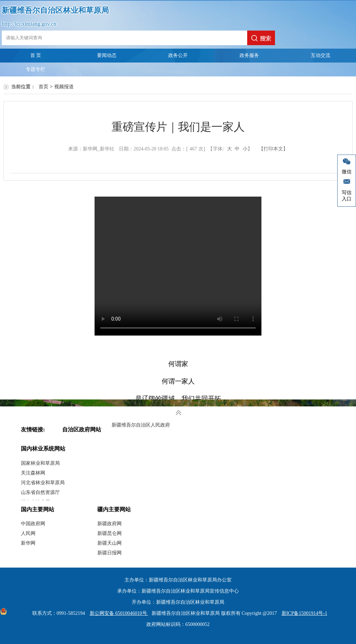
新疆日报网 (110, 553)
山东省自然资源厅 (40, 492)
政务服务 (249, 55)
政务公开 (178, 55)
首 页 (36, 55)
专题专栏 (35, 69)
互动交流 (321, 55)
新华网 (28, 543)
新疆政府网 (110, 524)
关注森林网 (33, 473)
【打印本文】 (273, 149)
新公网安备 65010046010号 (117, 613)
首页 (43, 87)
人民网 (28, 533)
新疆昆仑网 (110, 533)
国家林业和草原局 (40, 463)
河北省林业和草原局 (43, 483)
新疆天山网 (110, 543)
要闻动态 (107, 55)
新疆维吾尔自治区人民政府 (141, 425)
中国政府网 (33, 524)
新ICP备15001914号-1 (304, 613)
